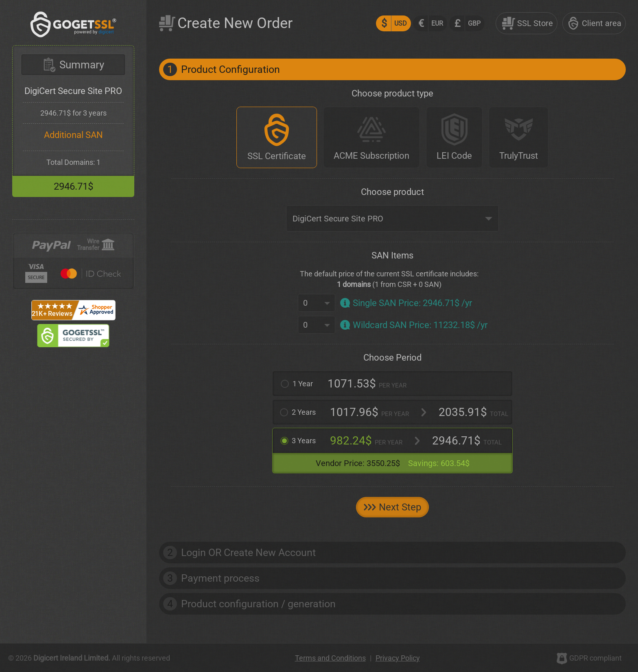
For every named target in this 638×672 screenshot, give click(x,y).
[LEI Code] (454, 137)
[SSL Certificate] (277, 137)
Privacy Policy (398, 658)
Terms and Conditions (330, 658)
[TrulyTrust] (519, 137)
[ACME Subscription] (371, 137)
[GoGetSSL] (73, 35)
